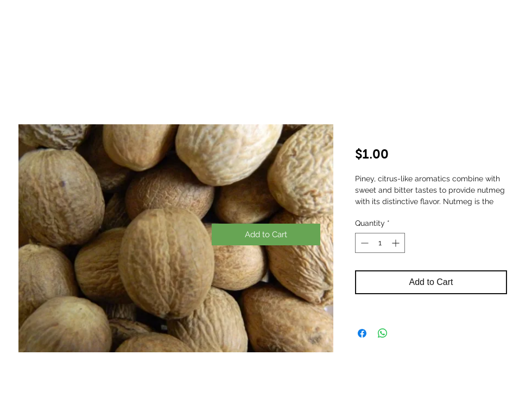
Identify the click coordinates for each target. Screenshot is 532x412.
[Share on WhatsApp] (383, 333)
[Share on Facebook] (362, 333)
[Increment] (397, 243)
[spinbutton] (380, 243)
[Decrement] (363, 243)
